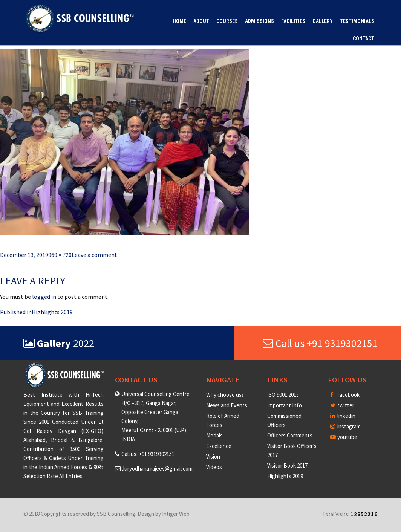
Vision (213, 456)
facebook (345, 395)
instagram (345, 426)
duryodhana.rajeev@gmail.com (157, 469)
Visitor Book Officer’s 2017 (292, 450)
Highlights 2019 (285, 476)
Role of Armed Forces (223, 420)
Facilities (293, 21)
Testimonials (357, 21)
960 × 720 (60, 255)
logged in (44, 297)
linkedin (343, 416)
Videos (214, 467)
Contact (364, 38)
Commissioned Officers (284, 420)
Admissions (259, 21)
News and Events (227, 405)
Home (179, 21)
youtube (344, 437)
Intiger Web (176, 514)
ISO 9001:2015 (283, 395)
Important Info (285, 405)
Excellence (219, 446)
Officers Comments (290, 435)
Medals (214, 435)
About (201, 21)
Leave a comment (94, 255)
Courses (227, 21)
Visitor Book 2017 (287, 465)
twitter (342, 405)
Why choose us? (225, 395)
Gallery (323, 21)
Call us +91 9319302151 (320, 343)
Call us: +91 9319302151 (148, 454)
